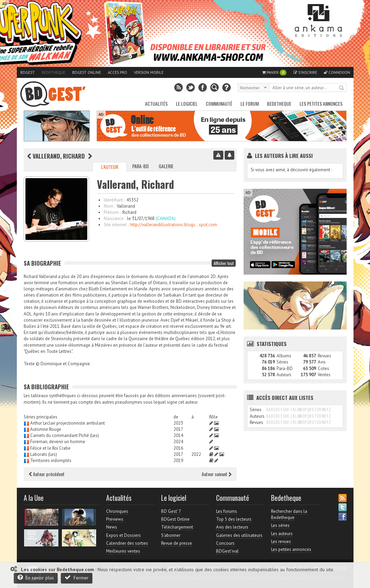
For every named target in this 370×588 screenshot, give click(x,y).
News (112, 527)
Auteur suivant (217, 474)
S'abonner (171, 535)
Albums (284, 356)
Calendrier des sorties (127, 543)
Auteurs (284, 375)
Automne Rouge (46, 429)
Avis (322, 362)
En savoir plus (36, 578)
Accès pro (117, 72)
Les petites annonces (321, 103)
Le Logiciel (187, 103)
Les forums (227, 511)
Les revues (281, 541)
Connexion (337, 72)
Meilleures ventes (123, 551)
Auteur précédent (47, 474)
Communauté (219, 103)
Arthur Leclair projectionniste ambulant (68, 423)
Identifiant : (114, 200)
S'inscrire (305, 72)
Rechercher (342, 88)
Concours (225, 543)
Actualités (156, 103)
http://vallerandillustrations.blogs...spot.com (174, 225)
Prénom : (112, 212)
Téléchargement (177, 527)
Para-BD (141, 166)
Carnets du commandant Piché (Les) (65, 435)
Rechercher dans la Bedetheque (289, 514)
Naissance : (115, 218)
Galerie (166, 166)
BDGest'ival (227, 551)
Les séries (280, 525)
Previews (115, 519)
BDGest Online (87, 72)
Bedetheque (53, 72)
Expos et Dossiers (124, 535)
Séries (282, 362)
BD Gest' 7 (171, 511)
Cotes (323, 368)
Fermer (77, 578)
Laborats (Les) (44, 454)
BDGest (27, 72)
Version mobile (149, 72)
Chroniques (117, 511)
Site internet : (116, 225)
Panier (274, 73)
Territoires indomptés (51, 460)
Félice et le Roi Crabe (50, 448)
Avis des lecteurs (232, 527)
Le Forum (250, 103)
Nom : (109, 206)
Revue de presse (177, 543)
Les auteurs (282, 534)
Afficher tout (224, 263)
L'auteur (110, 167)
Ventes (324, 375)
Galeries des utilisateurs (239, 535)
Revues (324, 356)
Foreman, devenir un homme (58, 442)
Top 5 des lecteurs (234, 519)
